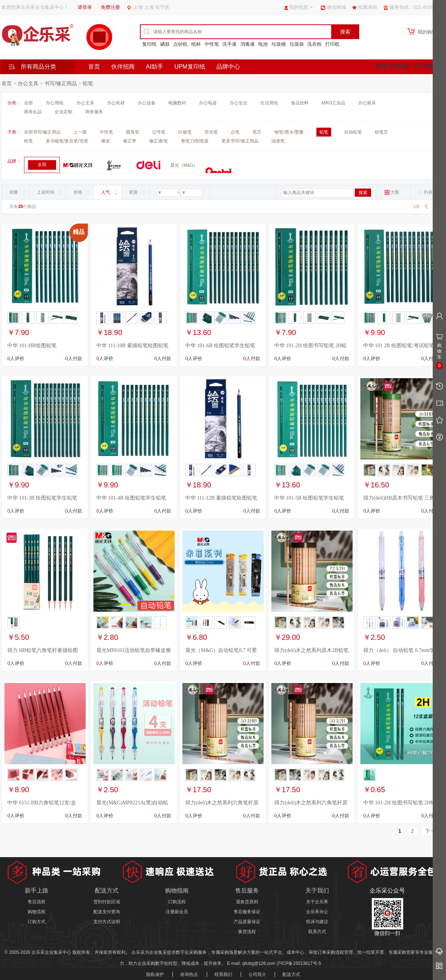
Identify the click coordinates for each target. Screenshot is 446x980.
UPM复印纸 (190, 67)
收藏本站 (368, 7)
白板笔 (185, 132)
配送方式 (291, 974)
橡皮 (106, 141)
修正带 (130, 141)
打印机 (332, 44)
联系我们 (223, 974)
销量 (14, 192)
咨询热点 (189, 974)
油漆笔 (278, 141)
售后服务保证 (247, 912)
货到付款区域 (107, 902)
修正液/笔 (159, 141)
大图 (392, 192)
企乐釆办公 (317, 912)
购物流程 (37, 912)
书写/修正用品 (61, 83)
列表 (425, 192)
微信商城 (336, 7)
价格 (78, 192)
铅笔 (88, 83)
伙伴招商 (123, 67)
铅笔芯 (381, 132)
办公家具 (367, 103)
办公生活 (239, 103)
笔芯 (257, 132)
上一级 (80, 132)
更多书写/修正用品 (240, 141)
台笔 (235, 132)
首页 (94, 67)
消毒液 (248, 44)
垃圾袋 (297, 44)
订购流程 (177, 902)
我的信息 (299, 7)
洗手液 (229, 44)
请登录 (85, 7)
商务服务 (94, 112)
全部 (28, 103)
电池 (263, 44)
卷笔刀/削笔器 (195, 141)
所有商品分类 (38, 67)
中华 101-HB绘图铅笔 (32, 346)
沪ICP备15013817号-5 (299, 963)
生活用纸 (269, 103)
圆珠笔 (133, 132)
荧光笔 (211, 132)
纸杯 (196, 44)
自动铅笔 (353, 132)
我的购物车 (430, 32)
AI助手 (155, 67)
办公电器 (208, 103)
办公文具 (28, 83)
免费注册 (110, 7)
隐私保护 (155, 974)
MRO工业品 (333, 103)
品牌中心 (228, 67)
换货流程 (247, 932)
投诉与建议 (317, 922)
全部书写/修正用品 (42, 132)
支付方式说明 (107, 922)
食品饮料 (300, 103)
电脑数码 (177, 103)
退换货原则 (247, 902)
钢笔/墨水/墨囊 (289, 132)
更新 (133, 192)
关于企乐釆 (317, 902)
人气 (106, 192)
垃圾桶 (279, 44)
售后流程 (37, 902)
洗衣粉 (314, 44)
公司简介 (257, 974)
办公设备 (147, 103)
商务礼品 (33, 112)
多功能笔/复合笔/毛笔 (67, 141)
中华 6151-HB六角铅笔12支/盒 (42, 803)
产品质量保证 (247, 922)
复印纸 (149, 44)
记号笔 (159, 132)
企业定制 (64, 112)
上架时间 (46, 192)
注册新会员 (177, 912)
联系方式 (317, 932)
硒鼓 (165, 44)
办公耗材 (116, 103)
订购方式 (37, 922)
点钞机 (180, 44)
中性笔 (212, 44)
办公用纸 (55, 103)
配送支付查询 (107, 912)
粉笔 (28, 141)
